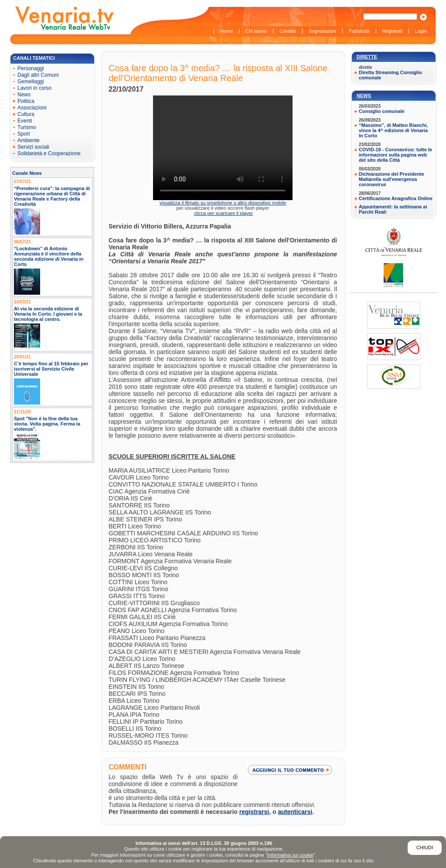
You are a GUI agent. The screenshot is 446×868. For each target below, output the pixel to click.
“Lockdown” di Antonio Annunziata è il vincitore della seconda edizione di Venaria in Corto (49, 256)
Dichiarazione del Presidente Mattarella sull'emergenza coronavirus (392, 179)
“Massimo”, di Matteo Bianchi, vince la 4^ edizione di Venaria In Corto (393, 130)
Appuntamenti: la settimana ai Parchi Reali (393, 209)
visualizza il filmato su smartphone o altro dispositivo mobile (223, 203)
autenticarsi (295, 812)
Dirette (367, 57)
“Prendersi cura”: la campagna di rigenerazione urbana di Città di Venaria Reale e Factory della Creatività (52, 196)
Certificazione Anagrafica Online (396, 198)
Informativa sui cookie (290, 855)
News (364, 95)
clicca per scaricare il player (223, 213)
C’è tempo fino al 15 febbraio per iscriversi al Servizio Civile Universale (51, 369)
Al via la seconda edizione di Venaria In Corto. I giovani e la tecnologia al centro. (48, 314)
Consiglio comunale (382, 111)
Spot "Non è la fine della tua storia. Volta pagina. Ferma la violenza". (47, 424)
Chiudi (425, 848)
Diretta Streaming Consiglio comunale (390, 75)
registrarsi (254, 812)
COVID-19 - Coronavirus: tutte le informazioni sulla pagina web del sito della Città (395, 155)
